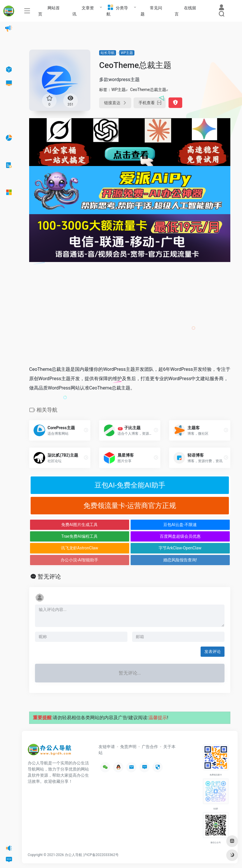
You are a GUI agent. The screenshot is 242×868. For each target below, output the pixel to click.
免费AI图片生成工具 (79, 525)
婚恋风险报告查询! (180, 560)
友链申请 (107, 747)
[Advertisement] (130, 317)
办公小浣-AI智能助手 (79, 560)
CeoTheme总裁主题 (148, 90)
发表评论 (213, 652)
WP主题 (127, 53)
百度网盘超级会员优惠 (180, 536)
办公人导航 (73, 855)
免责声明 (128, 747)
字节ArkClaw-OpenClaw (180, 548)
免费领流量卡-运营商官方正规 (130, 506)
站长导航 (108, 53)
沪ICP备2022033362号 (101, 855)
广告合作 (150, 747)
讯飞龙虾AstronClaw (80, 548)
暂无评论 (49, 577)
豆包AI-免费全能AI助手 (130, 485)
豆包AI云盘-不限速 (180, 525)
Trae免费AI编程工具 (79, 536)
